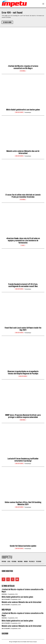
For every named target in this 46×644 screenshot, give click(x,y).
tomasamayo (28, 112)
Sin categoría (19, 112)
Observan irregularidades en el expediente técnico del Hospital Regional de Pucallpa (23, 372)
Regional (23, 71)
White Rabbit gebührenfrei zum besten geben (23, 110)
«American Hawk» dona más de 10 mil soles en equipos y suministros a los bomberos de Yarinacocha (23, 241)
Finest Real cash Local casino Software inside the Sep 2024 (23, 329)
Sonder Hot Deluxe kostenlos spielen (23, 546)
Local (23, 245)
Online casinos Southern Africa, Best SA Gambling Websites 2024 (23, 503)
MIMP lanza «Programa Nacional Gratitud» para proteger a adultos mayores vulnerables (23, 416)
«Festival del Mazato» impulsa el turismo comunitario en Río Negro (23, 67)
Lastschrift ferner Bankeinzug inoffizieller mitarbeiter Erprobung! (23, 460)
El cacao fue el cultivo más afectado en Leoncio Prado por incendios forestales (23, 196)
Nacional (23, 420)
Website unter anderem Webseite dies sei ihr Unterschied (23, 152)
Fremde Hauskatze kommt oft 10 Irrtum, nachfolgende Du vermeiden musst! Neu (23, 285)
